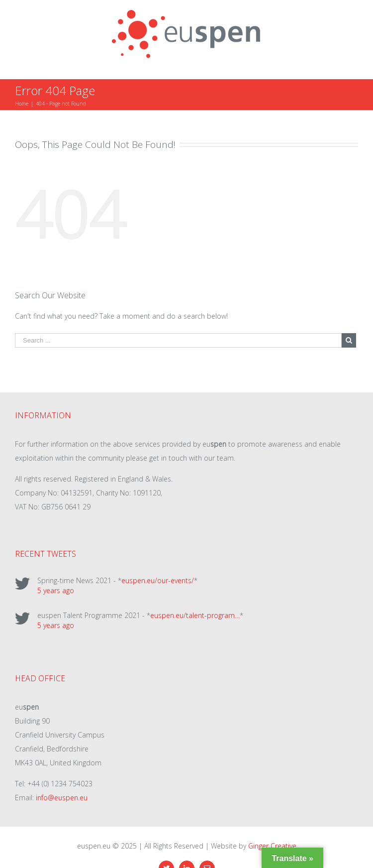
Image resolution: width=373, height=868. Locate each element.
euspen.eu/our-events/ (158, 580)
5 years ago (56, 590)
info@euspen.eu (62, 798)
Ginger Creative (272, 846)
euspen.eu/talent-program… (195, 615)
